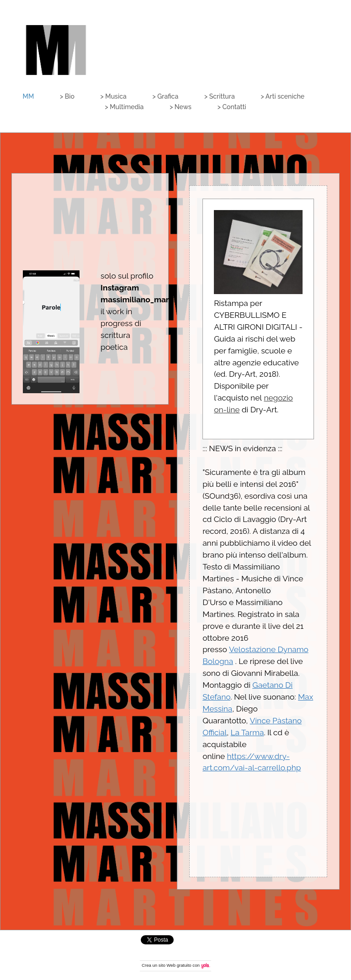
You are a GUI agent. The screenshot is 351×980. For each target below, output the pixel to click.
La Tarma (247, 732)
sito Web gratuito (175, 965)
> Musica (114, 96)
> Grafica (166, 96)
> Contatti (232, 107)
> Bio (67, 96)
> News (181, 107)
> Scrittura (220, 96)
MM (29, 96)
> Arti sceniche (283, 96)
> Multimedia (124, 107)
